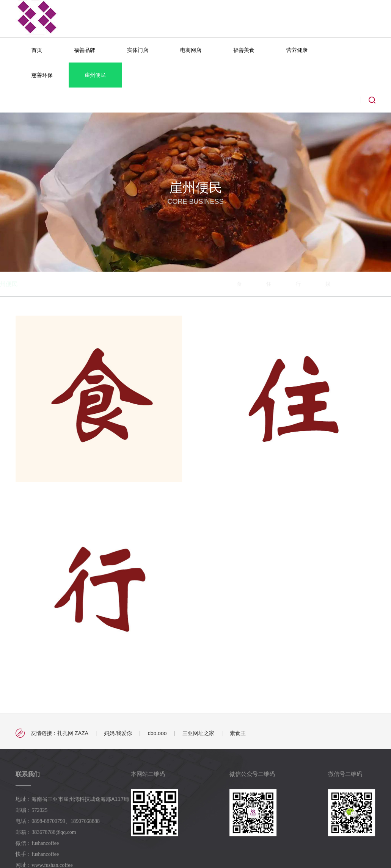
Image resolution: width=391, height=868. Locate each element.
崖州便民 (95, 75)
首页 (37, 50)
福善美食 (244, 50)
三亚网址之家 (198, 733)
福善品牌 (85, 50)
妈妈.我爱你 (118, 733)
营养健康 (297, 50)
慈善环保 (42, 75)
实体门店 (138, 50)
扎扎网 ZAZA (73, 733)
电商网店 (191, 50)
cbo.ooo (157, 733)
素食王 (238, 733)
